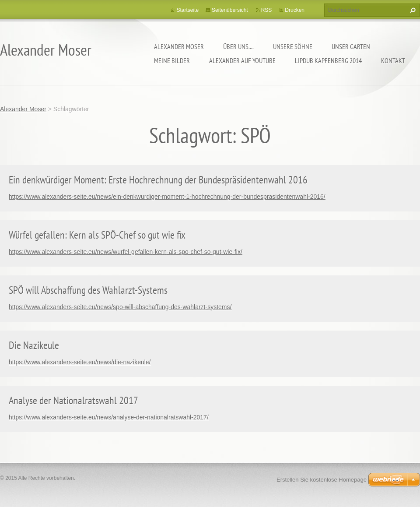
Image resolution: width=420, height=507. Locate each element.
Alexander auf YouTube (242, 60)
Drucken (295, 10)
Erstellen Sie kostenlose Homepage (322, 480)
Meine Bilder (172, 60)
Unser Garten (351, 46)
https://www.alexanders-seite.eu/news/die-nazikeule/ (80, 362)
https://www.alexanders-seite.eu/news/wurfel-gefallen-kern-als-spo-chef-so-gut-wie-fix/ (126, 252)
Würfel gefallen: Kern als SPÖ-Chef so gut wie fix (97, 235)
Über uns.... (238, 46)
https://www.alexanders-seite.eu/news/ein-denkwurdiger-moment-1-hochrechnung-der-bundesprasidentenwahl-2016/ (167, 197)
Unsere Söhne (293, 46)
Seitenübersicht (230, 10)
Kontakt (393, 60)
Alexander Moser (179, 46)
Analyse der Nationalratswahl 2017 (73, 400)
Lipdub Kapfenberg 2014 (328, 60)
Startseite (187, 10)
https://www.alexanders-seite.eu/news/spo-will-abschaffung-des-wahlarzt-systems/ (120, 307)
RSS (267, 10)
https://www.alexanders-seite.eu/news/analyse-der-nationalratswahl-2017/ (109, 417)
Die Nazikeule (34, 345)
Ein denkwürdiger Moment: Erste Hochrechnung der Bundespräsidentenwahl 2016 (158, 180)
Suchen (412, 10)
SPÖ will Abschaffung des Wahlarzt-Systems (88, 290)
